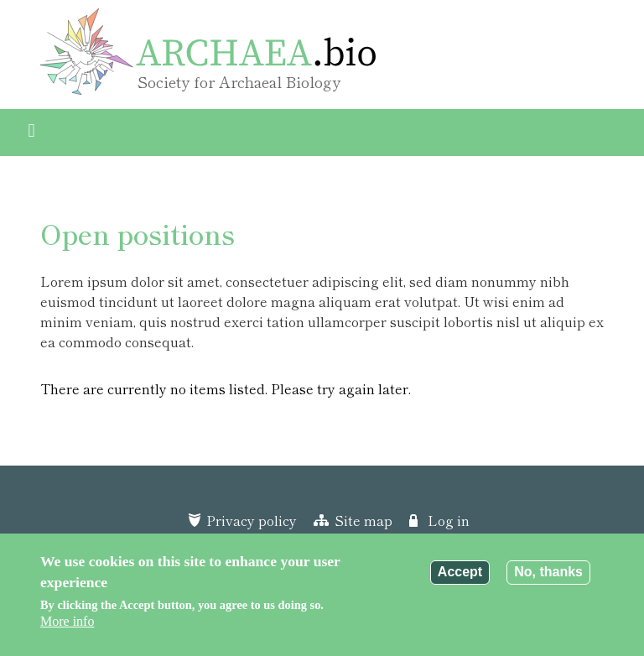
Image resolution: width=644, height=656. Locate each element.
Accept (460, 572)
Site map (364, 520)
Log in (449, 520)
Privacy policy (252, 520)
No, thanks (548, 572)
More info (67, 621)
